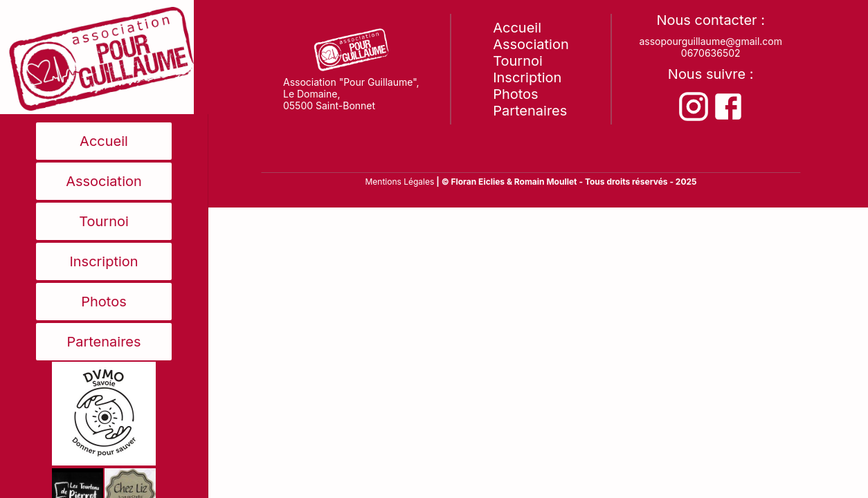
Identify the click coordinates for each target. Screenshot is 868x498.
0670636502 (711, 53)
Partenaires (103, 342)
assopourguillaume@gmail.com (711, 41)
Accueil (104, 141)
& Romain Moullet (542, 182)
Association (104, 181)
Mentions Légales (399, 182)
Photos (104, 302)
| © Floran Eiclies (471, 182)
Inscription (103, 261)
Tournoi (104, 221)
